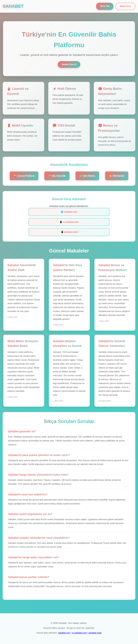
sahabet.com (64, 633)
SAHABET (13, 6)
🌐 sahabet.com (69, 212)
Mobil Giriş (125, 6)
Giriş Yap (105, 6)
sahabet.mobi (95, 633)
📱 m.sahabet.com (69, 222)
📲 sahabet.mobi (69, 232)
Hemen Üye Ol (69, 64)
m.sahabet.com (79, 633)
